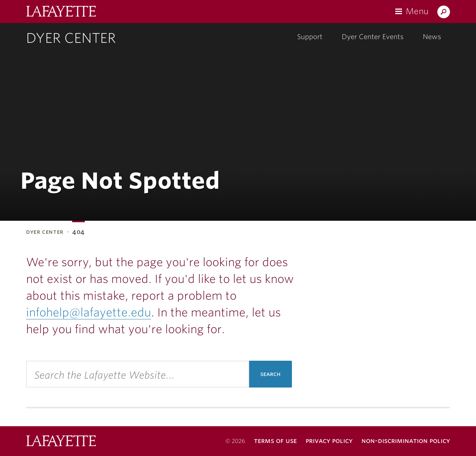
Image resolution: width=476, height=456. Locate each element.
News (432, 37)
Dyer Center (71, 38)
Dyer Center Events (373, 37)
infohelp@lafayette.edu (89, 312)
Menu (417, 11)
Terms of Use (275, 441)
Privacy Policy (329, 441)
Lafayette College (61, 442)
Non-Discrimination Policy (406, 441)
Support (310, 37)
